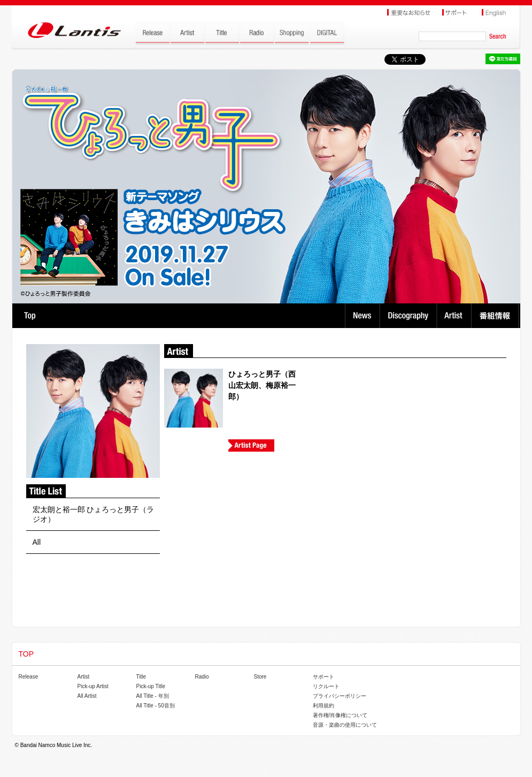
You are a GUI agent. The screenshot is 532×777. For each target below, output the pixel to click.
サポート (323, 677)
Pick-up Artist (93, 686)
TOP (30, 316)
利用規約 (323, 706)
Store (260, 677)
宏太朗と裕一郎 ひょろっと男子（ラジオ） (94, 514)
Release (29, 677)
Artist (455, 316)
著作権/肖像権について (340, 715)
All (37, 542)
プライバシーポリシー (340, 696)
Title (141, 677)
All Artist (87, 696)
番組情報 (496, 316)
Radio (202, 677)
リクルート (326, 686)
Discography (409, 316)
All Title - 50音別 (156, 706)
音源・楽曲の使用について (345, 725)
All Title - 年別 (153, 696)
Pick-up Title (151, 686)
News (362, 316)
